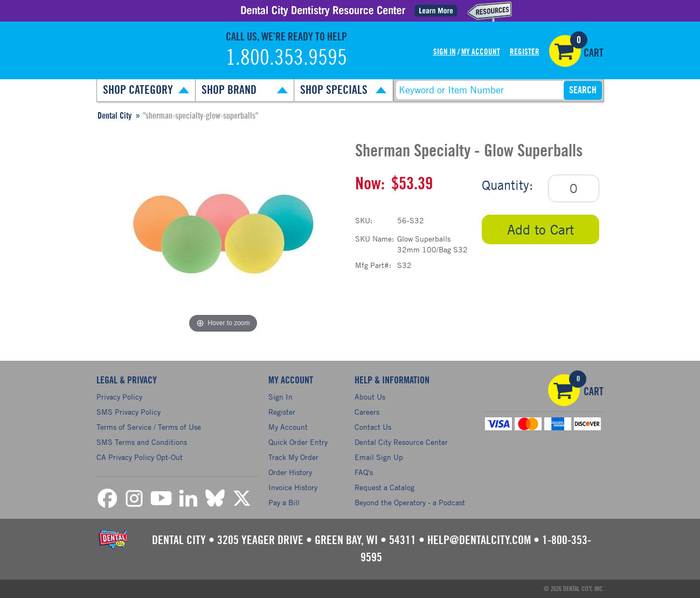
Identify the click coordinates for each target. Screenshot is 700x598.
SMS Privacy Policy (129, 412)
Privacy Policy (119, 397)
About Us (370, 397)
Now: (370, 184)
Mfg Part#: (373, 265)
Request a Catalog (384, 487)
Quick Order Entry (298, 442)
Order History (290, 472)
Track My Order (293, 457)
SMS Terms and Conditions (142, 442)
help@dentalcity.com (479, 540)
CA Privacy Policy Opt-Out (140, 457)
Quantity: (507, 185)
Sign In (445, 52)
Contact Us (373, 427)
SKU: (364, 220)
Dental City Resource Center (401, 442)
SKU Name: (375, 239)
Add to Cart (540, 229)
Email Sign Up (379, 457)
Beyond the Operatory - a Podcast (410, 502)
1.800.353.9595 (286, 58)
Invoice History (293, 487)
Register (525, 52)
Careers (367, 412)
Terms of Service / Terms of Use (149, 427)
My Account (481, 52)
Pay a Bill (284, 502)
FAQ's (364, 472)
